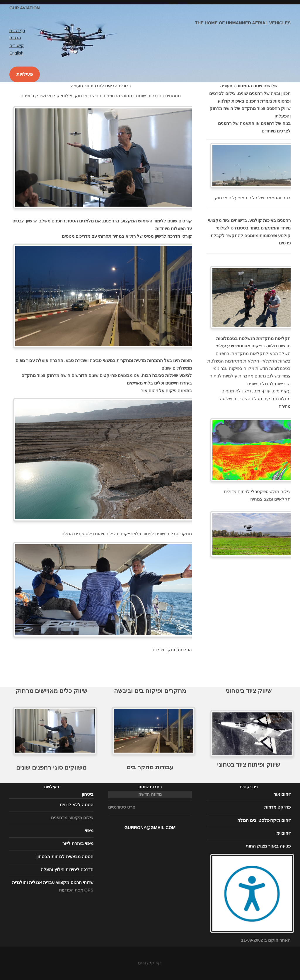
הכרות (15, 38)
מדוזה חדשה (150, 794)
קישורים (17, 45)
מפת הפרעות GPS (76, 890)
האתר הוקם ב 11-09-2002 (252, 938)
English (16, 53)
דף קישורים (150, 963)
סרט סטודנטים (122, 807)
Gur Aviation (25, 8)
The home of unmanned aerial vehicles (243, 23)
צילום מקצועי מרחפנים (72, 818)
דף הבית (17, 30)
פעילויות (25, 74)
